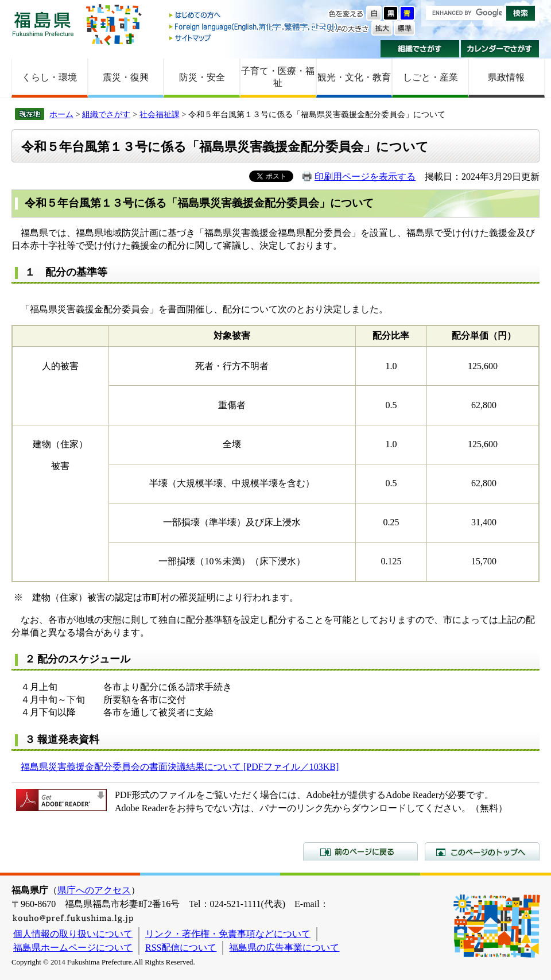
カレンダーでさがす (500, 49)
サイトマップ (254, 38)
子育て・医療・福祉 (278, 77)
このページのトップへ (482, 851)
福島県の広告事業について (284, 948)
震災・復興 (126, 77)
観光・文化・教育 (354, 77)
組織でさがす (420, 49)
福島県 (43, 24)
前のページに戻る (360, 851)
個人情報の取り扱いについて (73, 934)
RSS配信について (181, 948)
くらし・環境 (49, 77)
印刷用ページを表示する (365, 177)
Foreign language (254, 27)
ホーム (61, 114)
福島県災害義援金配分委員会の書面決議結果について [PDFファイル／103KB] (180, 767)
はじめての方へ (254, 16)
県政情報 (506, 77)
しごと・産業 (430, 77)
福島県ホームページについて (73, 948)
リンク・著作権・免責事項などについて (228, 934)
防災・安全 (202, 77)
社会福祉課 (160, 114)
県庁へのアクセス (94, 890)
